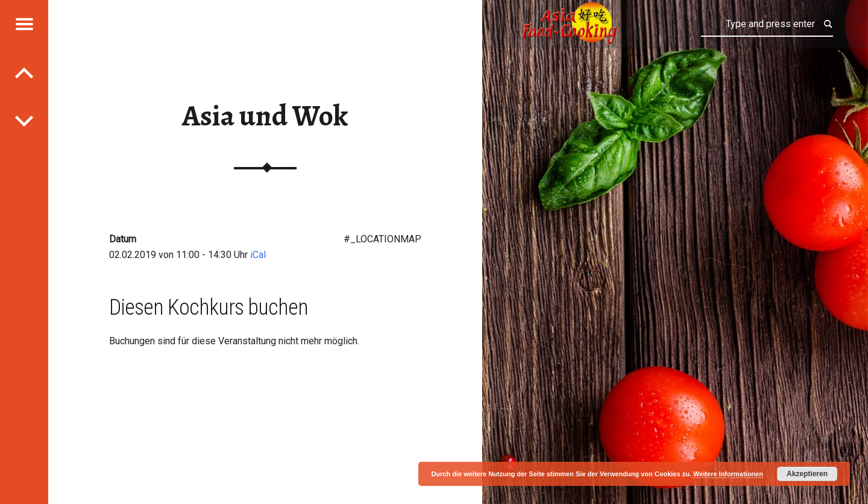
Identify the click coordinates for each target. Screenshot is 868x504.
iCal (258, 255)
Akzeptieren (807, 474)
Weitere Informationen (728, 474)
